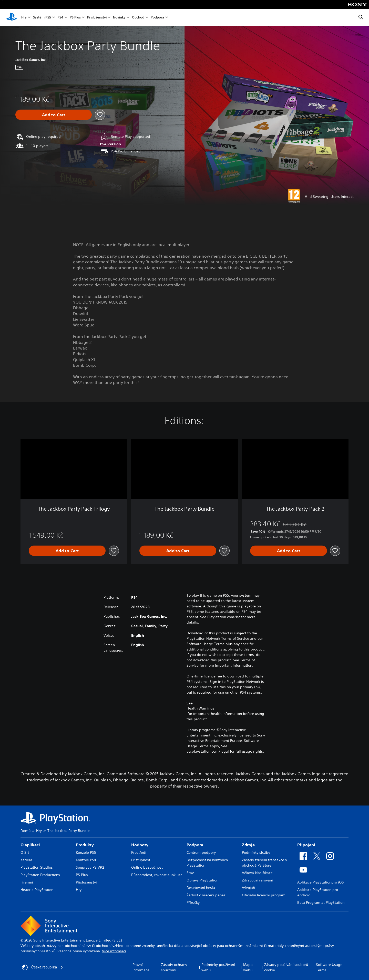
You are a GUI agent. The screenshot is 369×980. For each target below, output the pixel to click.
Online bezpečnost (147, 867)
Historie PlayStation (37, 890)
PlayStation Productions (40, 875)
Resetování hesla (201, 888)
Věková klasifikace (257, 873)
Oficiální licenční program (264, 895)
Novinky (119, 18)
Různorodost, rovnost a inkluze (157, 875)
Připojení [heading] (306, 845)
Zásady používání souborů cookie (286, 967)
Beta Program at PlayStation (321, 903)
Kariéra (26, 860)
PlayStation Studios (37, 867)
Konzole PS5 (86, 852)
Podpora (157, 18)
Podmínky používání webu (218, 967)
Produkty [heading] (85, 845)
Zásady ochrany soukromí (174, 967)
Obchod (138, 18)
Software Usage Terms (329, 967)
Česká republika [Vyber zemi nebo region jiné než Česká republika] (43, 967)
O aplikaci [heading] (30, 845)
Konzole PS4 (86, 860)
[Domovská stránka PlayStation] (12, 17)
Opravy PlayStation (202, 880)
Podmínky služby (256, 852)
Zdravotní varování (257, 880)
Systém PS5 (42, 18)
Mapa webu (248, 967)
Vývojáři (249, 888)
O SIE (25, 852)
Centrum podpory (201, 852)
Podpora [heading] (195, 845)
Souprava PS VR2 (90, 867)
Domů (25, 831)
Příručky (193, 903)
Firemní (27, 882)
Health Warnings (201, 708)
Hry (24, 18)
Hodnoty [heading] (140, 845)
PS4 (60, 18)
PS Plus (75, 18)
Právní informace (141, 967)
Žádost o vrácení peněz (206, 895)
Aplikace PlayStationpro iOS (321, 882)
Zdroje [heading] (248, 845)
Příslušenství (97, 18)
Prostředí (139, 852)
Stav (190, 873)
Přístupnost (141, 860)
